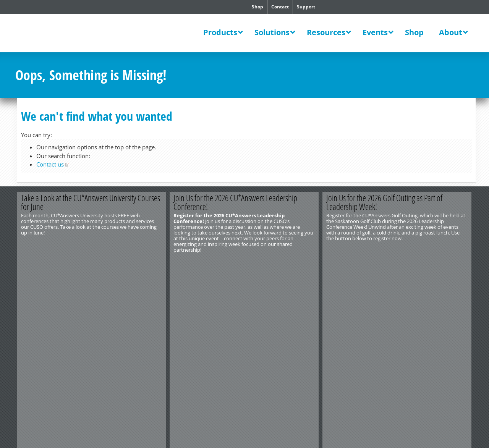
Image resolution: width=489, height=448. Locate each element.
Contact (280, 7)
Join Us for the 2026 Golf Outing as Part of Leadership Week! (385, 202)
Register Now (282, 262)
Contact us (50, 164)
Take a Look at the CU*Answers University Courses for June (91, 202)
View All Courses (129, 262)
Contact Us (27, 278)
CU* (68, 34)
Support (306, 7)
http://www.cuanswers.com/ (43, 284)
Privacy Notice (102, 290)
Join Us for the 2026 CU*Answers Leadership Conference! (236, 202)
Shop (257, 7)
